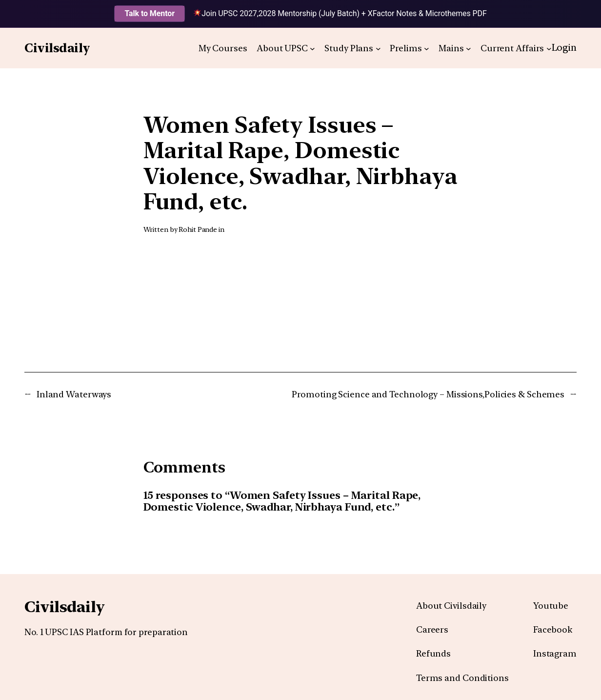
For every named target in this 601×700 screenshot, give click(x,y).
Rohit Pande (198, 229)
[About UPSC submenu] (312, 48)
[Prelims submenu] (427, 48)
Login (564, 48)
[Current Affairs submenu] (549, 48)
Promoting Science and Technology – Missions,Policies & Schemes (428, 394)
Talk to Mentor (150, 13)
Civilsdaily (57, 48)
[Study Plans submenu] (378, 48)
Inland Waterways (74, 394)
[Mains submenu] (469, 48)
